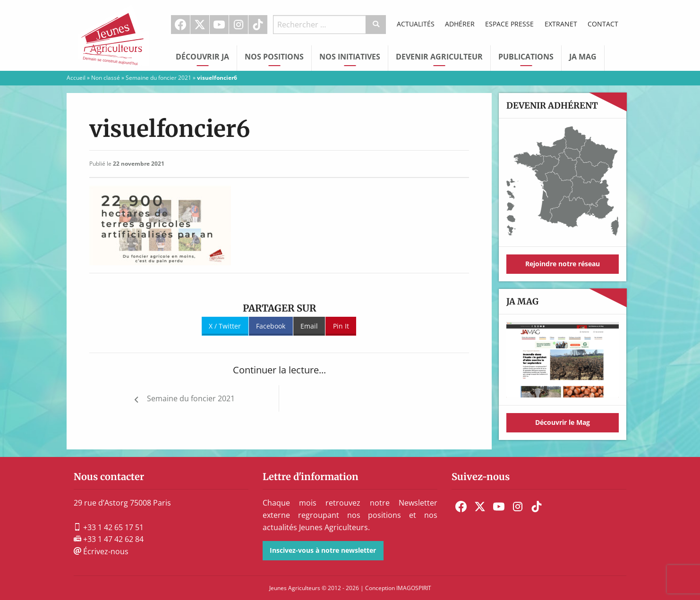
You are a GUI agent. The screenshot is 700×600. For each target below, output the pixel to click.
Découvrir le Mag (563, 422)
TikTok (258, 25)
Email (309, 326)
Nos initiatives (350, 57)
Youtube (219, 25)
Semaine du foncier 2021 (158, 78)
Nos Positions (274, 57)
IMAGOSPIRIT (414, 588)
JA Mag (583, 57)
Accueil (76, 78)
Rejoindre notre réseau (563, 264)
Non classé (106, 78)
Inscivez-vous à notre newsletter (323, 550)
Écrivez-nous (101, 551)
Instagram (239, 25)
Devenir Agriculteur (439, 57)
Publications (526, 57)
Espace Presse (509, 24)
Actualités (416, 24)
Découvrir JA (202, 57)
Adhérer (460, 24)
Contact (603, 24)
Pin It (341, 326)
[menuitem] (181, 25)
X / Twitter (225, 326)
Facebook (180, 25)
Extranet (561, 24)
